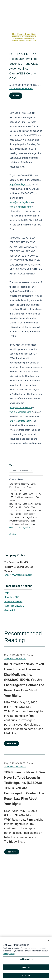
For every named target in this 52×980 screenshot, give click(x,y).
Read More (12, 743)
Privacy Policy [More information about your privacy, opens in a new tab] (9, 957)
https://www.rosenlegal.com (18, 575)
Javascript (10, 610)
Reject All (26, 971)
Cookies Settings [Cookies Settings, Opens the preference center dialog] (26, 963)
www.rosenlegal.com (21, 528)
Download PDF (12, 597)
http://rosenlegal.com (20, 184)
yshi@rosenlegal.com (20, 207)
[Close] (49, 944)
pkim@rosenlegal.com (21, 202)
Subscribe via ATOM (14, 606)
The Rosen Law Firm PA (21, 89)
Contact (13, 534)
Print (7, 593)
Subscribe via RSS (13, 601)
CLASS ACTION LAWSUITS (21, 470)
